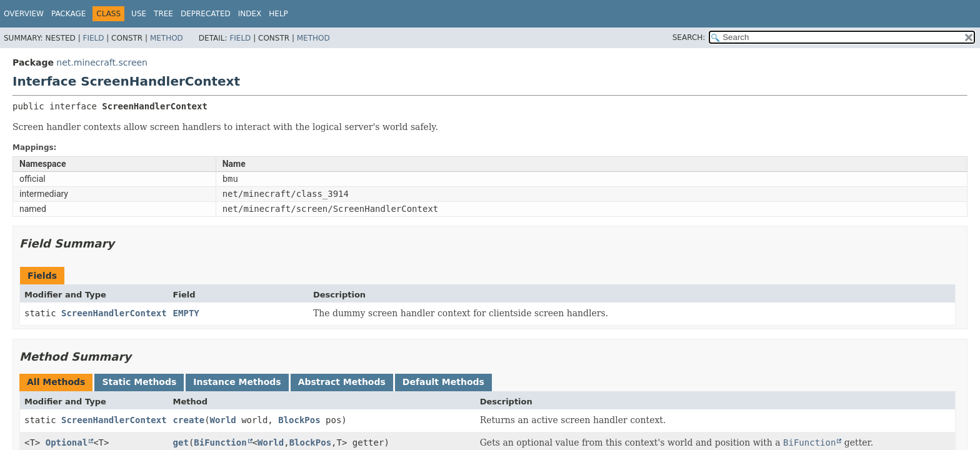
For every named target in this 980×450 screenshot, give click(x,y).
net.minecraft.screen (102, 62)
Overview (24, 14)
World (223, 420)
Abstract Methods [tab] (342, 382)
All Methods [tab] (56, 382)
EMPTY (186, 313)
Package (68, 14)
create (189, 420)
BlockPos (299, 420)
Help (278, 14)
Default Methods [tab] (443, 382)
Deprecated (206, 14)
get (181, 442)
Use (139, 14)
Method (167, 38)
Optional (67, 442)
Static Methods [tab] (139, 382)
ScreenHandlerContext (114, 313)
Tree (163, 14)
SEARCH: (689, 37)
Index (250, 14)
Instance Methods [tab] (237, 382)
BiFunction (220, 442)
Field (93, 38)
